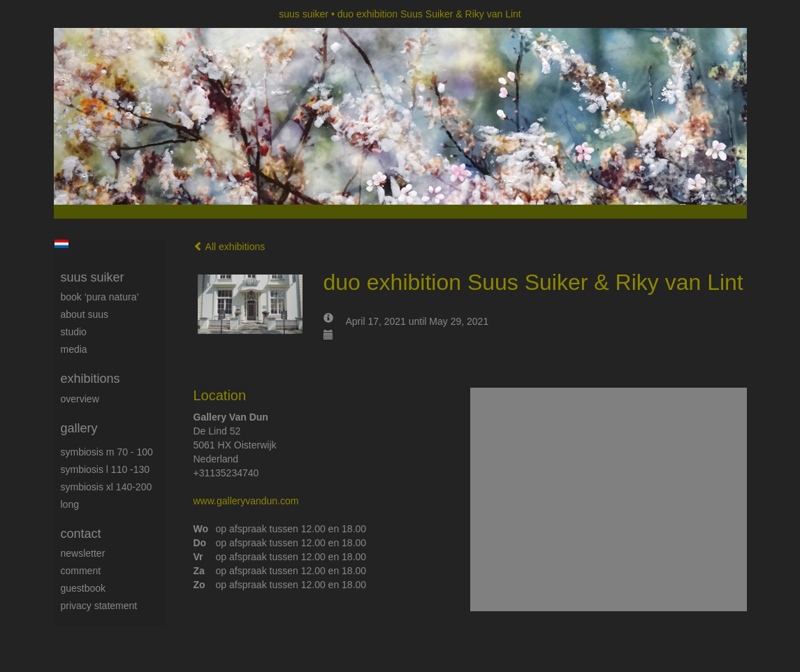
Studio (74, 332)
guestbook (83, 588)
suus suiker (304, 14)
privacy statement (99, 606)
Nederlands (62, 244)
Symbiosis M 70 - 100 (107, 452)
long (70, 504)
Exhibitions (90, 379)
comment (81, 571)
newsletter (83, 553)
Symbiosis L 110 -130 (106, 469)
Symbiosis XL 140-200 (107, 487)
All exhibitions (230, 247)
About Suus (85, 314)
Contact (81, 534)
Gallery (79, 428)
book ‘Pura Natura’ (100, 297)
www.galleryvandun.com (246, 501)
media (74, 349)
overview (80, 399)
